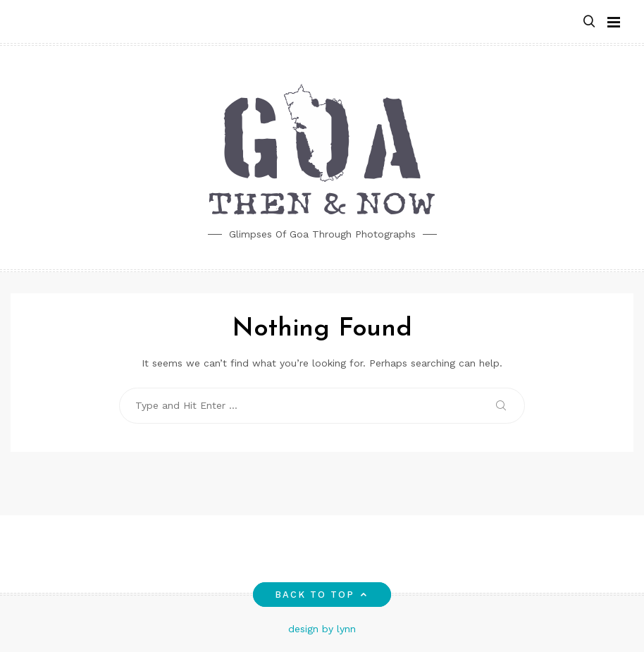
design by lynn (322, 629)
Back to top (322, 595)
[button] (589, 22)
